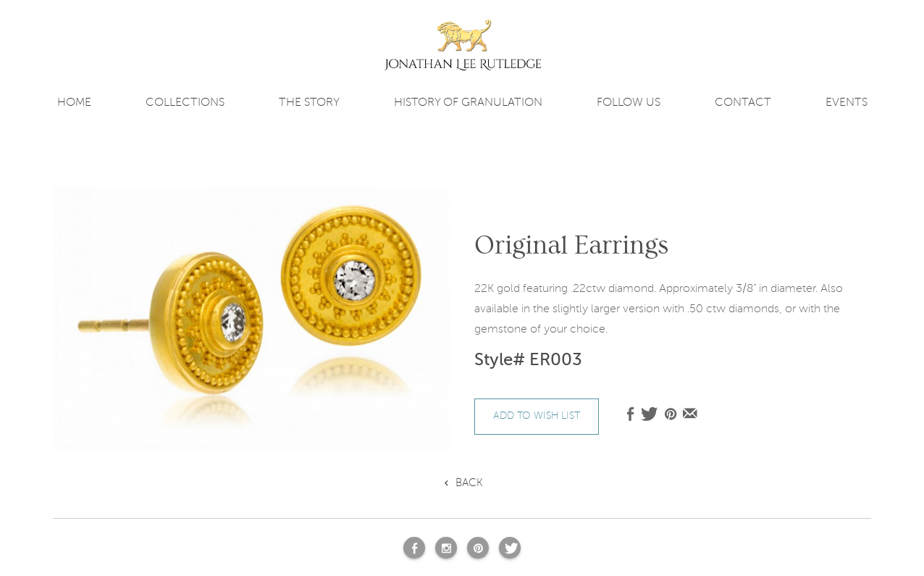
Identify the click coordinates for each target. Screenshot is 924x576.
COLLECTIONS (185, 103)
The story (309, 103)
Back (469, 483)
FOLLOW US (629, 103)
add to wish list (537, 416)
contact (743, 103)
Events (847, 103)
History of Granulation (468, 103)
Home (74, 103)
